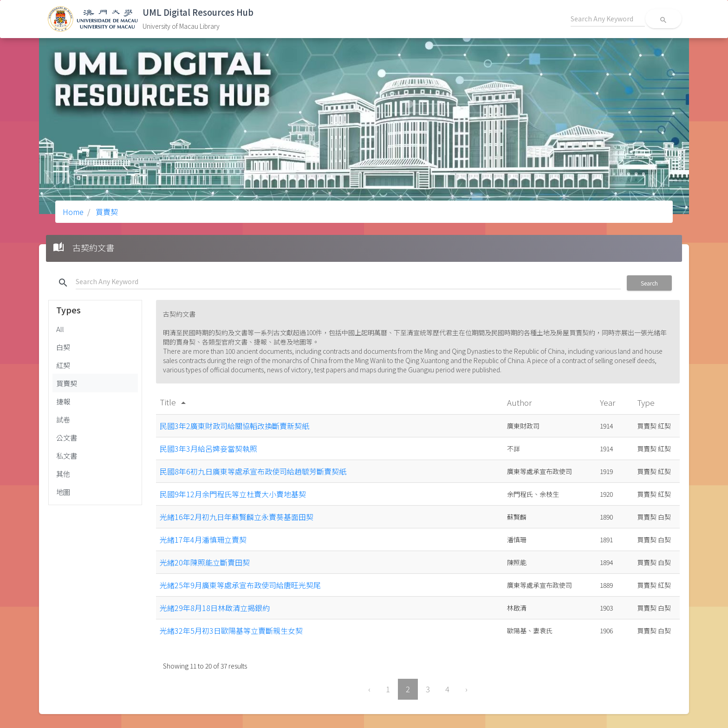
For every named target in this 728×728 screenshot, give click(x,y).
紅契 (63, 365)
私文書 (67, 455)
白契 (63, 347)
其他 (63, 474)
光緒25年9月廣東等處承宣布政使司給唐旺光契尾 (240, 585)
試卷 (63, 419)
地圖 (63, 492)
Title (174, 402)
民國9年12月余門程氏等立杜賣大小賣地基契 (233, 494)
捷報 (63, 401)
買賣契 (106, 212)
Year (608, 402)
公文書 (67, 437)
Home (73, 212)
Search (649, 283)
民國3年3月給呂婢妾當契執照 (208, 448)
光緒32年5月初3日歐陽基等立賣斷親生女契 (231, 630)
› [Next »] (466, 689)
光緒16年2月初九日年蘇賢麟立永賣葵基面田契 (237, 517)
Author (520, 402)
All (60, 329)
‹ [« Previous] (369, 689)
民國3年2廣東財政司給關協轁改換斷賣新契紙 (234, 426)
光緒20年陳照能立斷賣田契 (205, 562)
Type (647, 402)
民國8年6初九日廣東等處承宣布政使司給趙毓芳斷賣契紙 (253, 471)
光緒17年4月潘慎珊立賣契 (203, 539)
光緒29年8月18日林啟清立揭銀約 (215, 608)
